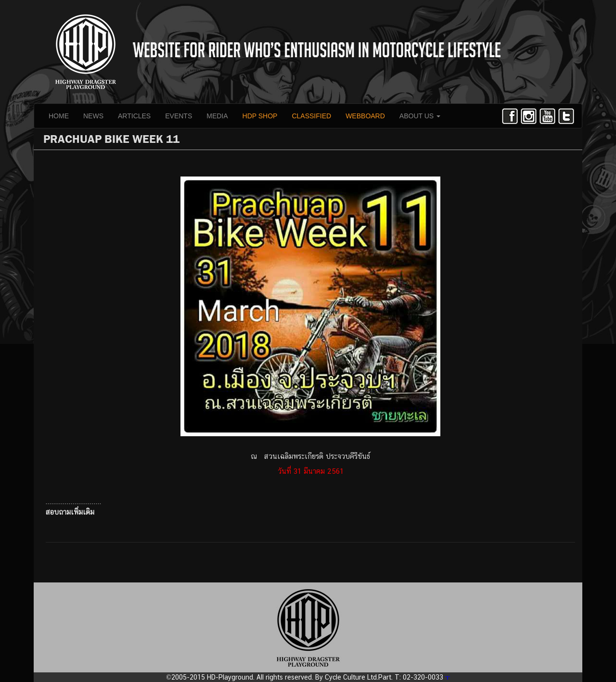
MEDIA (217, 116)
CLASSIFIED (311, 116)
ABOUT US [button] (420, 116)
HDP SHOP (260, 116)
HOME (59, 116)
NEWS (93, 116)
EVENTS (179, 116)
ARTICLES (134, 116)
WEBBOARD (365, 116)
